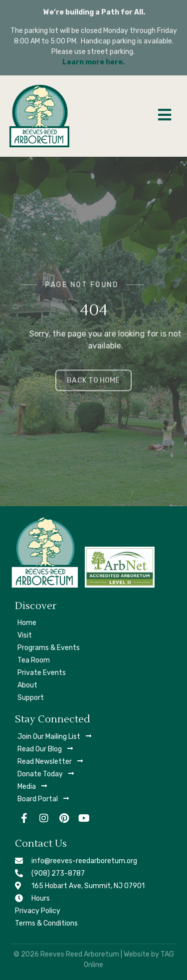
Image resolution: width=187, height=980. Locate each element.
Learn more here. (93, 62)
